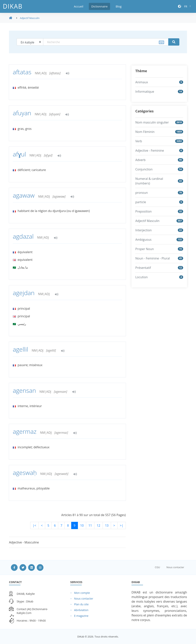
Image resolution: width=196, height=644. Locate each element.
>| (122, 525)
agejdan (24, 293)
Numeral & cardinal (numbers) (149, 181)
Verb (139, 141)
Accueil (79, 6)
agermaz (25, 431)
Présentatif (143, 268)
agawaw (24, 195)
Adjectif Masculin (147, 221)
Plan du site (81, 604)
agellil (21, 349)
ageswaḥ (26, 473)
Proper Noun (145, 249)
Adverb (140, 160)
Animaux (142, 82)
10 (82, 525)
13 (107, 525)
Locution (142, 277)
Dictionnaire (99, 6)
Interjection (143, 230)
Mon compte (82, 593)
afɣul (20, 154)
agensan (25, 390)
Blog (119, 6)
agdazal (24, 236)
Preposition (143, 211)
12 (98, 525)
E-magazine (81, 616)
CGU (157, 567)
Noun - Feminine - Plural (153, 258)
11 (90, 525)
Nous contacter (175, 567)
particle (141, 202)
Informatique (145, 92)
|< (34, 525)
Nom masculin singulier (152, 122)
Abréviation (81, 610)
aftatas (23, 72)
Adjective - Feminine (150, 151)
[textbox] (106, 42)
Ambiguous (143, 240)
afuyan (23, 113)
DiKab (13, 6)
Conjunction (144, 169)
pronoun (142, 193)
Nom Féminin (145, 132)
